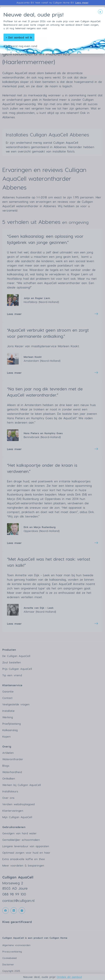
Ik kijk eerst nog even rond (20, 46)
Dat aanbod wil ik (19, 37)
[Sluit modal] (100, 12)
